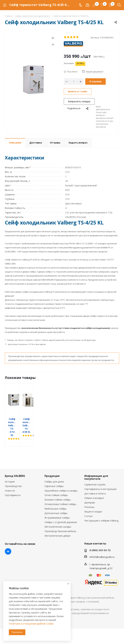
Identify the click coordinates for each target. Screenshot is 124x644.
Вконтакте (8, 539)
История (10, 469)
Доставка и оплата (95, 481)
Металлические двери (57, 523)
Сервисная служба (95, 472)
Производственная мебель (60, 518)
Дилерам (90, 490)
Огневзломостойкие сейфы (60, 491)
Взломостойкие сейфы (58, 487)
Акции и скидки (93, 499)
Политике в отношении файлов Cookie (31, 624)
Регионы (89, 494)
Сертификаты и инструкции (100, 476)
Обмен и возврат (94, 485)
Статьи (88, 503)
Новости (10, 478)
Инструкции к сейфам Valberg (101, 508)
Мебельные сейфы (55, 496)
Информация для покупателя (96, 464)
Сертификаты (13, 482)
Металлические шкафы (58, 514)
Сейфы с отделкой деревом (61, 509)
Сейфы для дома (54, 469)
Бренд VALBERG (15, 463)
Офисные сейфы (54, 473)
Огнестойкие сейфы (56, 482)
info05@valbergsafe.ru (102, 544)
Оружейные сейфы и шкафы (61, 478)
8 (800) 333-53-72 (100, 537)
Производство (13, 473)
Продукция (52, 463)
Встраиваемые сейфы (57, 505)
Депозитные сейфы (56, 500)
